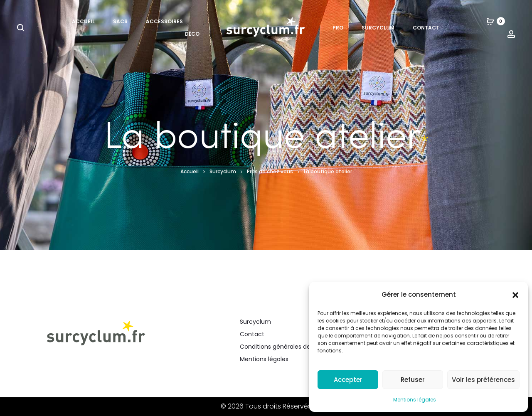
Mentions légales (415, 400)
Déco (192, 34)
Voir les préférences (483, 380)
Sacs (120, 21)
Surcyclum (378, 28)
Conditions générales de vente (284, 347)
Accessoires (164, 21)
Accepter (348, 380)
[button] (515, 295)
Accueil (83, 21)
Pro (338, 28)
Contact (426, 28)
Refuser (413, 380)
